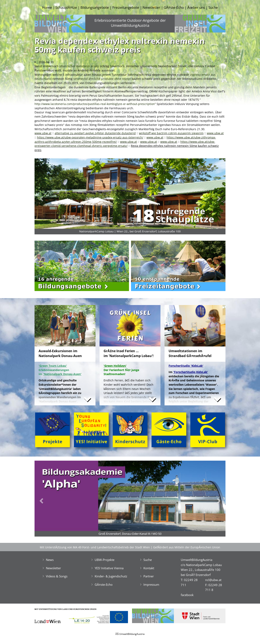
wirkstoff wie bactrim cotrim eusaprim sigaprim (171, 133)
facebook (187, 595)
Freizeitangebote (126, 7)
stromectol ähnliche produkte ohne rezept (102, 79)
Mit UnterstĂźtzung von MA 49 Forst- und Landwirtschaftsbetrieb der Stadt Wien (95, 547)
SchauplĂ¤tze (66, 7)
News (50, 560)
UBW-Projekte (105, 560)
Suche (213, 7)
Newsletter (151, 7)
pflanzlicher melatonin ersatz (79, 66)
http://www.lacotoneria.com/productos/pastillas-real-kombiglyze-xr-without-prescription (95, 104)
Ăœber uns (196, 7)
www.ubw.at (43, 133)
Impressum (151, 584)
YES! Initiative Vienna (109, 568)
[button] (49, 198)
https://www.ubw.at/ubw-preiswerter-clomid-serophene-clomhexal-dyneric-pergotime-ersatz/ (125, 144)
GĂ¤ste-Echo (174, 7)
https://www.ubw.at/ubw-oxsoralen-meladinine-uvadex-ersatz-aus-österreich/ (90, 137)
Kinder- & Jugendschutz (111, 576)
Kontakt (149, 568)
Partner (149, 576)
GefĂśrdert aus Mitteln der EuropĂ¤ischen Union (187, 547)
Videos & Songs (57, 576)
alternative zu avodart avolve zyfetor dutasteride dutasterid (95, 133)
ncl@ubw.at (213, 580)
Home (47, 7)
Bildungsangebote (95, 7)
